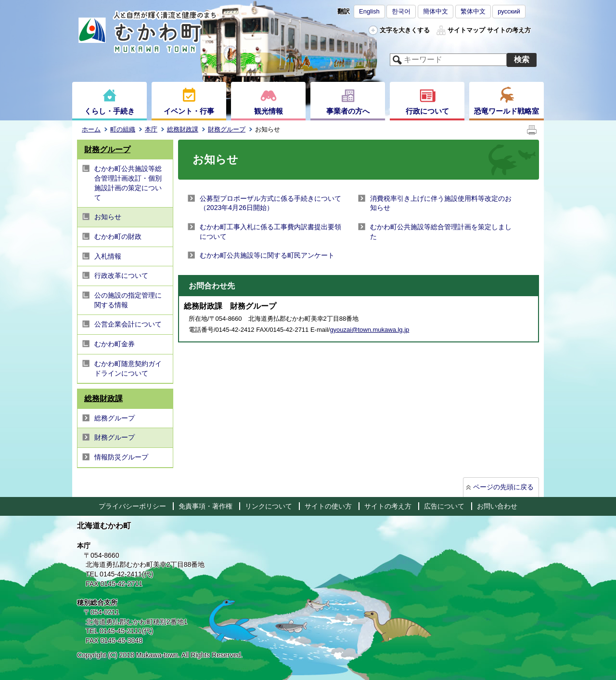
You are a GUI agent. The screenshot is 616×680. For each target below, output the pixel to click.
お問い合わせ (497, 506)
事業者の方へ (348, 111)
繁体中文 (473, 11)
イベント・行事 (189, 111)
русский (509, 11)
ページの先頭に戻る (503, 487)
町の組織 (123, 129)
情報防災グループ (121, 457)
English (369, 11)
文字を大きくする (405, 30)
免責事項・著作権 (205, 506)
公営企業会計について (128, 324)
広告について (444, 506)
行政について (427, 111)
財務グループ (227, 129)
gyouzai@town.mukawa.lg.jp (369, 330)
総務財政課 (183, 129)
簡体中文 (436, 11)
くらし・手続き (109, 111)
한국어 (401, 11)
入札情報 (108, 256)
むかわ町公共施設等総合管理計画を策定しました (441, 232)
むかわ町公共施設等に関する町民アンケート (267, 255)
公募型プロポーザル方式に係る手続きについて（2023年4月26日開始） (270, 203)
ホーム (91, 129)
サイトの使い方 (328, 506)
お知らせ (108, 217)
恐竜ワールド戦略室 (507, 111)
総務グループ (115, 418)
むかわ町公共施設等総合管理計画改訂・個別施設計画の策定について (128, 183)
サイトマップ (466, 30)
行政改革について (121, 275)
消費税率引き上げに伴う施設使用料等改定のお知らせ (441, 203)
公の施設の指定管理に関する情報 (128, 300)
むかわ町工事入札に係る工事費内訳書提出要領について (270, 232)
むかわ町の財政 (118, 236)
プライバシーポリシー (132, 506)
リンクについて (269, 506)
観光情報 (269, 111)
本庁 (151, 129)
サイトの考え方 (509, 30)
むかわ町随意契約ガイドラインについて (128, 368)
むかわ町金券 (115, 344)
